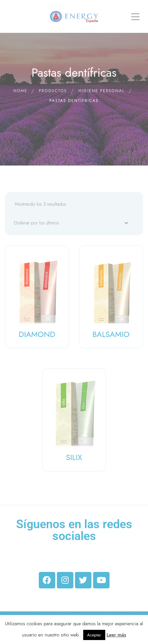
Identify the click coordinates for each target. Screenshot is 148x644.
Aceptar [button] (94, 635)
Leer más (116, 635)
